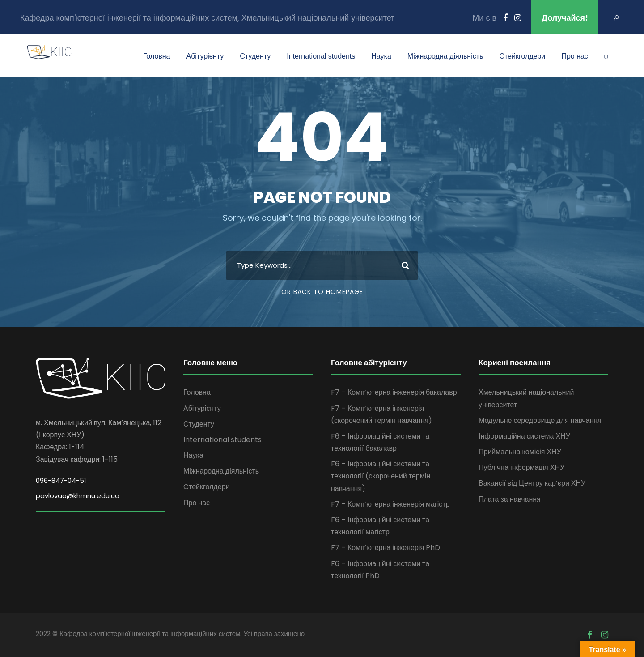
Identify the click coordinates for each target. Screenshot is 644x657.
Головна (157, 56)
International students (321, 56)
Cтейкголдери (522, 56)
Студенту (255, 56)
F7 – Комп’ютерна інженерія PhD (386, 548)
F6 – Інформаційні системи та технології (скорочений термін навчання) (381, 476)
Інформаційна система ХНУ (524, 436)
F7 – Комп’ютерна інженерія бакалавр (394, 392)
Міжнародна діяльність (445, 56)
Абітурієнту (205, 56)
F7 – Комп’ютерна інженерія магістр (390, 504)
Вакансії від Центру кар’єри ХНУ (532, 483)
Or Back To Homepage (322, 292)
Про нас (574, 56)
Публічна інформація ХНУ (521, 467)
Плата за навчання (510, 499)
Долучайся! (565, 18)
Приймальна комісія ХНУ (520, 452)
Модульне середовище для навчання (540, 420)
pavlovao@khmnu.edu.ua (78, 496)
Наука (381, 56)
